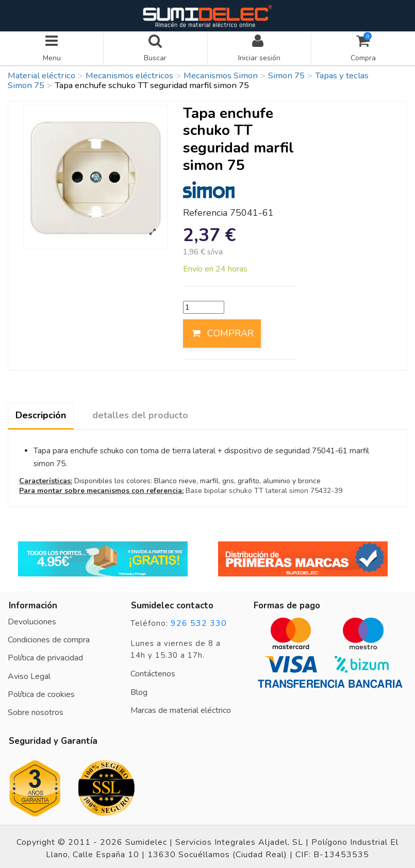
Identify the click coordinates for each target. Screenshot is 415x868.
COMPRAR (222, 330)
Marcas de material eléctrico (181, 707)
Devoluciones (32, 618)
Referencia (205, 210)
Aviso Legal (29, 673)
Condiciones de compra (49, 637)
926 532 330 (199, 620)
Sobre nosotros (36, 709)
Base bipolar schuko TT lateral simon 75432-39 (264, 488)
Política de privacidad (45, 655)
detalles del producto (140, 412)
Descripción (41, 412)
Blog (139, 689)
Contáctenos (153, 671)
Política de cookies (41, 691)
